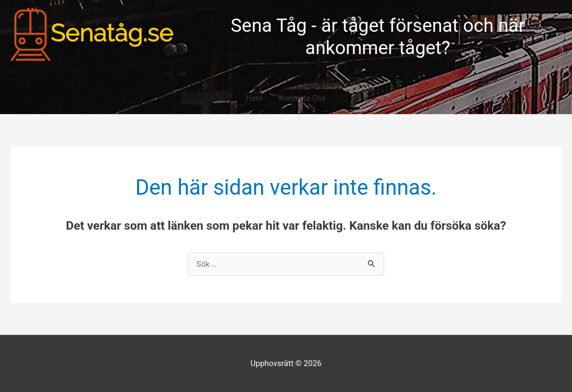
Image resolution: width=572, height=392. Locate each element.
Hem (254, 98)
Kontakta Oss (302, 98)
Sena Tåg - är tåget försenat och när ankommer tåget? (378, 37)
